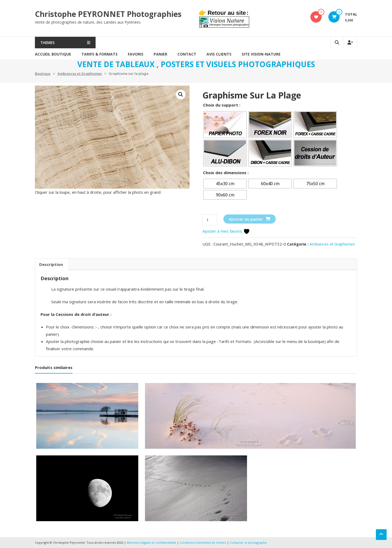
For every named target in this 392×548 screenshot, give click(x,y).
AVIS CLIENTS (219, 54)
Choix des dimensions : (226, 173)
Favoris (136, 54)
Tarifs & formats (99, 54)
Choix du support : (222, 105)
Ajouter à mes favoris (226, 231)
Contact (187, 54)
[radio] (225, 125)
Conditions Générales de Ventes (203, 542)
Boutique (43, 74)
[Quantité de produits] (210, 220)
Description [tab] (51, 264)
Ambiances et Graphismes (80, 74)
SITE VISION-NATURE (261, 54)
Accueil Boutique (53, 54)
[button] (181, 94)
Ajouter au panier (246, 219)
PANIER (160, 54)
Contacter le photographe (248, 542)
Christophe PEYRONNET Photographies (108, 14)
